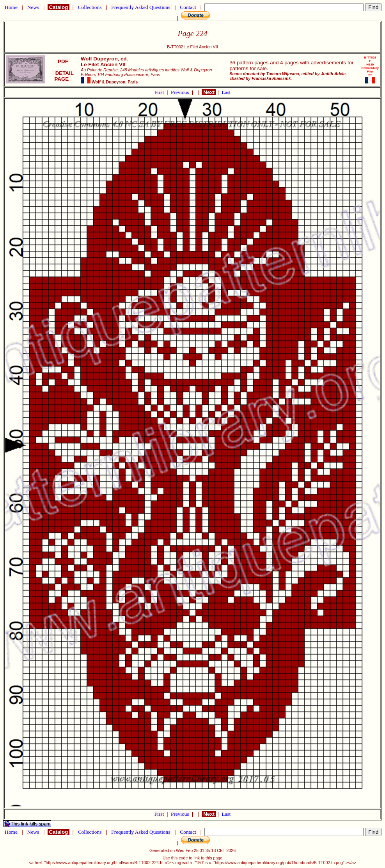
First (160, 92)
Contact (188, 7)
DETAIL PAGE (63, 76)
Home (11, 7)
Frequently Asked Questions (141, 7)
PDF (63, 61)
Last (226, 92)
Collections (90, 7)
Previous (181, 92)
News (33, 7)
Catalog (59, 7)
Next (209, 92)
